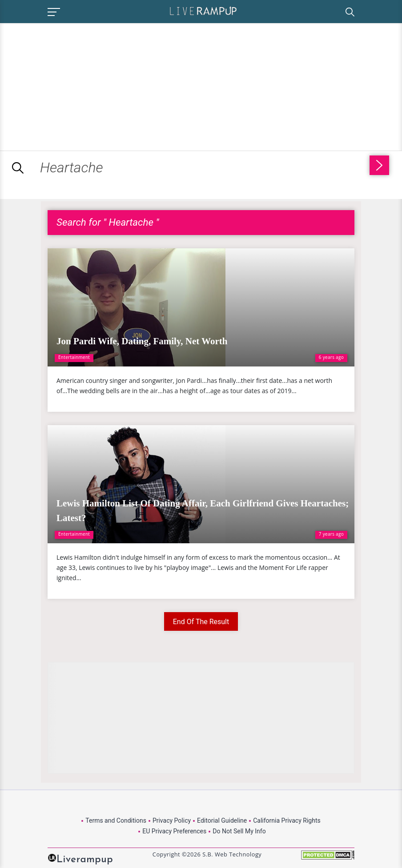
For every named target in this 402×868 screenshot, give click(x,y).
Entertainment (74, 357)
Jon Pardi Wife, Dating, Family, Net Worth (142, 341)
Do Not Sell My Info (239, 831)
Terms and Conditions (116, 820)
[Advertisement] (75, 85)
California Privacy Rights (287, 820)
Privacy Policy (172, 820)
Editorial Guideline (222, 820)
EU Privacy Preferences (174, 831)
